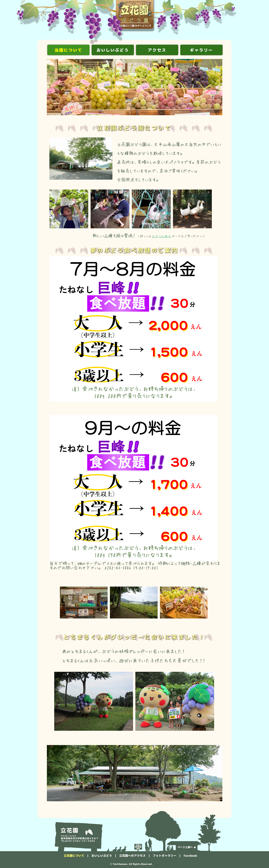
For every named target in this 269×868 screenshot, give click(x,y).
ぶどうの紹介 (162, 236)
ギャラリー (201, 50)
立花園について (74, 856)
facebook (190, 856)
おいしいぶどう (113, 50)
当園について (68, 50)
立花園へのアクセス (132, 856)
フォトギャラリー (165, 856)
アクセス (157, 50)
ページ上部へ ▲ (187, 847)
